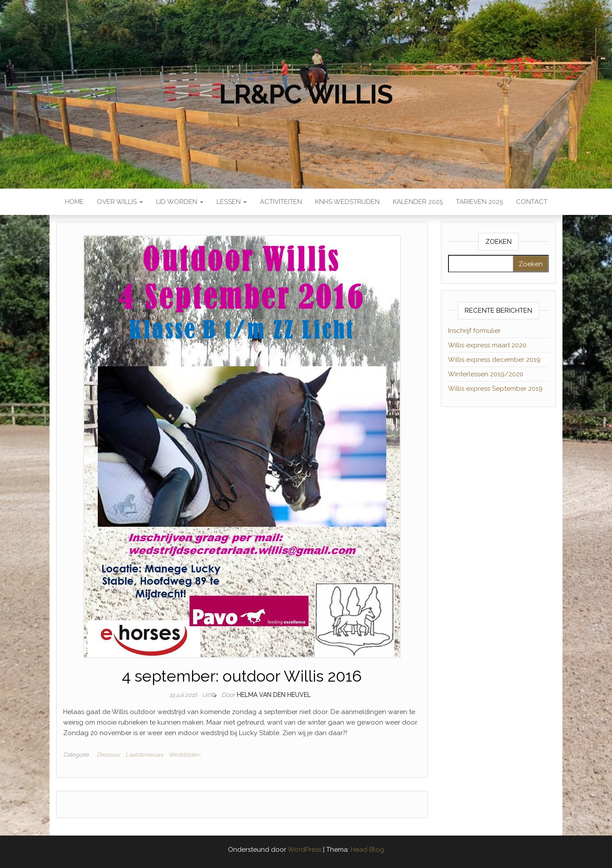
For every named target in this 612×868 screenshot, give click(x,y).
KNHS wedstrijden (347, 202)
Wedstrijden (184, 755)
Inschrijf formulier (474, 331)
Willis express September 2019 (495, 389)
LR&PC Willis (306, 94)
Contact (532, 202)
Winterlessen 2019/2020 (486, 374)
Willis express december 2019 (494, 360)
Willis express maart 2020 (487, 345)
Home (74, 202)
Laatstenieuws (144, 755)
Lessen (232, 202)
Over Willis (120, 202)
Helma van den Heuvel (274, 695)
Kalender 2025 (418, 202)
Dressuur (109, 755)
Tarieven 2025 (479, 202)
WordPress (304, 850)
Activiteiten (281, 202)
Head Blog (367, 850)
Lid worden (180, 202)
